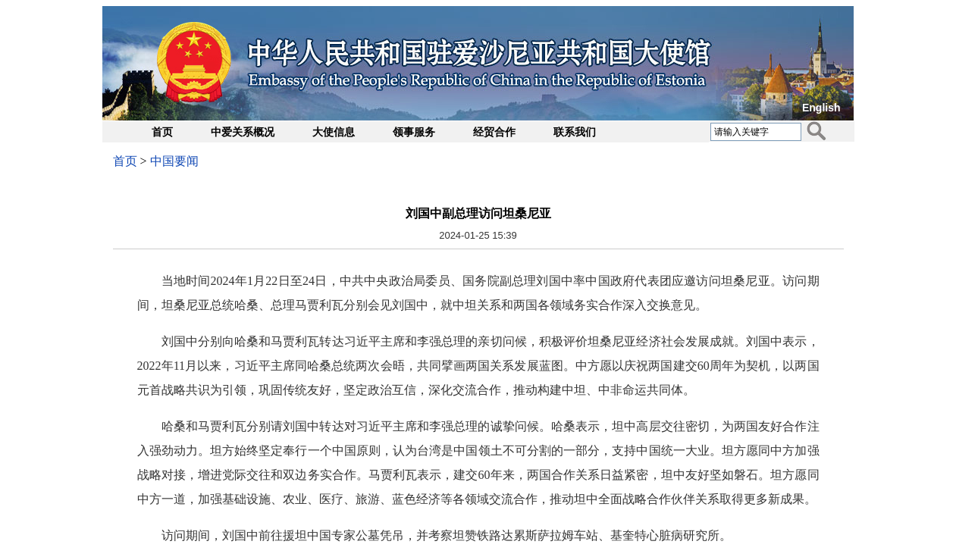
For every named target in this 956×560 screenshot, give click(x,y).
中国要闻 (174, 161)
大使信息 (334, 132)
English (821, 108)
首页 (162, 132)
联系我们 (575, 132)
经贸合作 (494, 132)
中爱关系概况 (243, 132)
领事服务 (414, 132)
